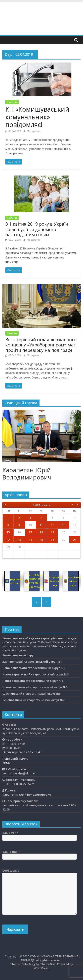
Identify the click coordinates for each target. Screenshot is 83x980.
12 (52, 525)
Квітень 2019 (41, 505)
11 (41, 525)
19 (52, 532)
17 (30, 532)
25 (41, 540)
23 (19, 540)
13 (64, 525)
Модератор (34, 131)
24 (30, 540)
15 (8, 532)
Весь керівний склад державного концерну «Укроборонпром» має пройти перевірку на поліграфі (41, 345)
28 (75, 540)
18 (41, 532)
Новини (12, 102)
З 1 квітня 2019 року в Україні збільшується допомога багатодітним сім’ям (37, 229)
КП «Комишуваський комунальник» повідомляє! (37, 117)
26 (52, 540)
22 (8, 540)
